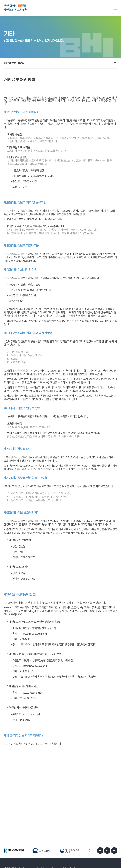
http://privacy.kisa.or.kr (35, 634)
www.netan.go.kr (32, 693)
